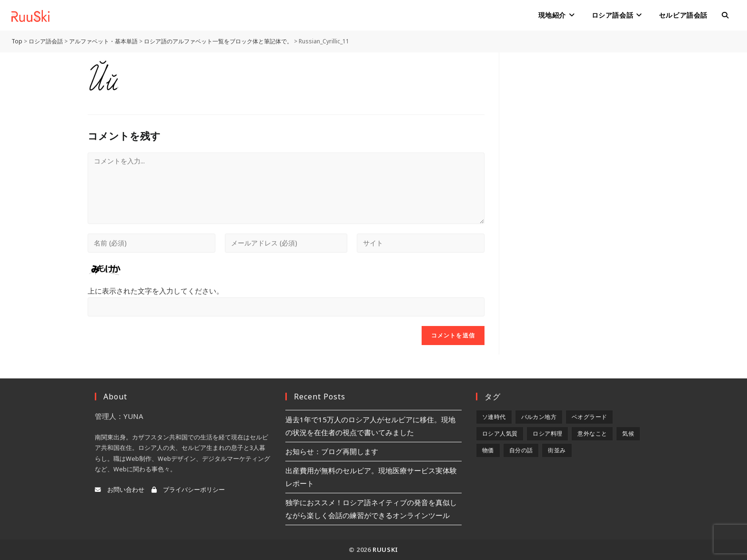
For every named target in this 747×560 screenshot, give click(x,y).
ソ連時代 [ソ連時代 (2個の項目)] (494, 417)
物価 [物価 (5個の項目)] (488, 450)
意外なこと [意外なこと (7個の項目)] (592, 433)
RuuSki (385, 550)
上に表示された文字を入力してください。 (156, 291)
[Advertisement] (586, 112)
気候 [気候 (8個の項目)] (628, 433)
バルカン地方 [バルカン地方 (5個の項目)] (539, 417)
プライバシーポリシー (188, 490)
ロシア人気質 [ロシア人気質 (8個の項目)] (500, 433)
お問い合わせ (120, 490)
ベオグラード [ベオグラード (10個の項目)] (589, 417)
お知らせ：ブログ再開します (332, 451)
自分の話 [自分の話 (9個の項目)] (521, 450)
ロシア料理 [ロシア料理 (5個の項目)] (547, 433)
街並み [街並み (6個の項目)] (557, 450)
